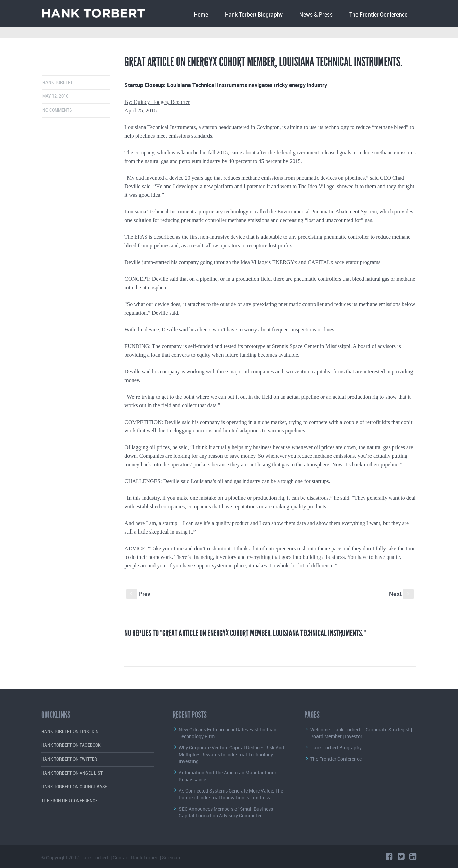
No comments (57, 110)
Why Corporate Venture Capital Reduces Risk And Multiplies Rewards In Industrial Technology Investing (231, 754)
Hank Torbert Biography (254, 15)
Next (401, 594)
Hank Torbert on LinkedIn (70, 732)
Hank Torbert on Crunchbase (74, 787)
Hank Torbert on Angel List (72, 773)
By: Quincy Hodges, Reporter (157, 102)
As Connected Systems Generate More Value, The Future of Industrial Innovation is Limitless (231, 794)
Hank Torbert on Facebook (71, 745)
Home (201, 15)
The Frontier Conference (378, 15)
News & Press (316, 15)
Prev (138, 594)
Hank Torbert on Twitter (69, 759)
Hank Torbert (58, 82)
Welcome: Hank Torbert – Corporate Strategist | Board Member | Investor (361, 733)
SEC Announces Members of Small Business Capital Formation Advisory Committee (226, 812)
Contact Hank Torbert (136, 858)
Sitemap (171, 858)
